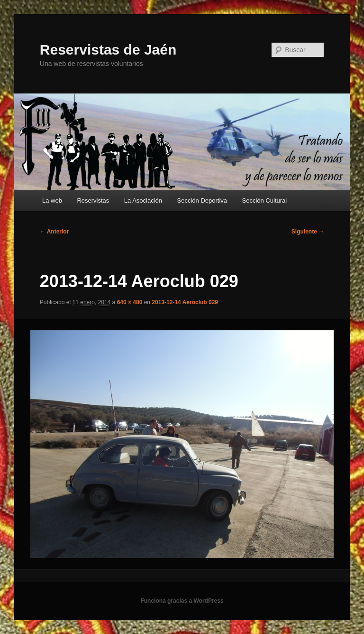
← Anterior (55, 232)
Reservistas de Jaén (108, 50)
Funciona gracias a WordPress (182, 601)
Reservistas (93, 200)
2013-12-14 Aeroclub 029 (185, 302)
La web (52, 200)
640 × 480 (130, 302)
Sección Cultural (265, 200)
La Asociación (143, 200)
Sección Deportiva (202, 200)
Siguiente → (308, 232)
